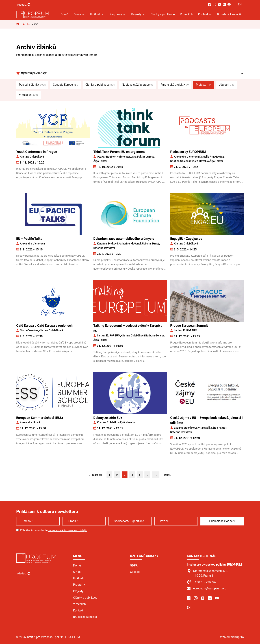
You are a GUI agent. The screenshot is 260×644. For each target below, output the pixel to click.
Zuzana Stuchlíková (186, 428)
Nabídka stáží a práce (138, 85)
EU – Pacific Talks (29, 239)
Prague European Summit (189, 326)
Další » (168, 475)
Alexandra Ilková (30, 422)
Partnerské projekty (175, 85)
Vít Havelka (202, 161)
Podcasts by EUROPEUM (188, 152)
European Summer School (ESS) (40, 418)
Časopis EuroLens (66, 85)
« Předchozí (95, 475)
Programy (118, 14)
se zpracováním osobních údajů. (68, 530)
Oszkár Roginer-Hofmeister (114, 157)
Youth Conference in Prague (37, 152)
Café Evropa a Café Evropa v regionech (44, 326)
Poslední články (32, 85)
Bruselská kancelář (229, 14)
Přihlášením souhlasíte (54, 530)
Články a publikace (163, 14)
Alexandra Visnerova (186, 157)
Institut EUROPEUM (109, 336)
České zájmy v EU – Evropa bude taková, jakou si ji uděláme (207, 420)
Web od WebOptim (232, 637)
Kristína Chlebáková (32, 157)
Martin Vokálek (29, 330)
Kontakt (205, 14)
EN (240, 4)
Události (97, 14)
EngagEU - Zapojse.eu (186, 239)
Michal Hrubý (151, 244)
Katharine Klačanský (131, 244)
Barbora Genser (155, 336)
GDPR (134, 565)
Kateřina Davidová (104, 248)
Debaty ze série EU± (108, 418)
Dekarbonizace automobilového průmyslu (124, 239)
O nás (79, 14)
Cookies (135, 572)
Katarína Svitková (107, 244)
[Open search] (24, 5)
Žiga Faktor (100, 161)
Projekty (138, 14)
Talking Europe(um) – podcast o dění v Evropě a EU (128, 328)
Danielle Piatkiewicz (212, 157)
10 (156, 475)
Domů (64, 14)
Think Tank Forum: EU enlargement (119, 152)
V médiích (186, 14)
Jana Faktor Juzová (143, 157)
